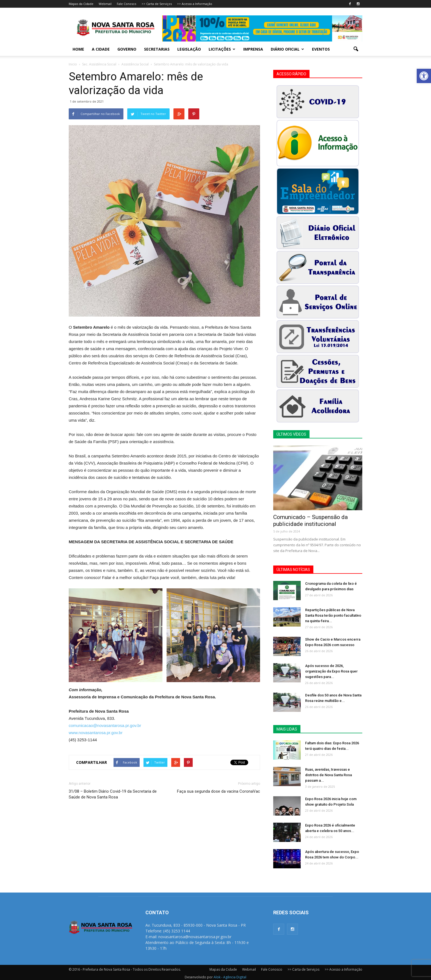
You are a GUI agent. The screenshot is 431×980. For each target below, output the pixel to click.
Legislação (189, 49)
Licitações (222, 49)
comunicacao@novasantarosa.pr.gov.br (105, 725)
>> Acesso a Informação (195, 4)
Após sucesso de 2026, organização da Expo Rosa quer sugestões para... (331, 671)
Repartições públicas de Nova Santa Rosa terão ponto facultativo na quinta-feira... (333, 615)
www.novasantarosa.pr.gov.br (96, 733)
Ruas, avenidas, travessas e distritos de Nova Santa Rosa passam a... (328, 775)
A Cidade (101, 49)
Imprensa (253, 49)
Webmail (105, 4)
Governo (127, 49)
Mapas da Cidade (81, 4)
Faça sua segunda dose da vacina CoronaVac (219, 791)
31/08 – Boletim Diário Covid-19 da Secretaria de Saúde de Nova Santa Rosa (113, 794)
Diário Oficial (287, 49)
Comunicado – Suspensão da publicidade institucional (310, 521)
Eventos (321, 49)
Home (78, 49)
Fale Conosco (127, 4)
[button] (424, 76)
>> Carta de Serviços (157, 4)
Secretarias (157, 49)
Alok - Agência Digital (230, 977)
